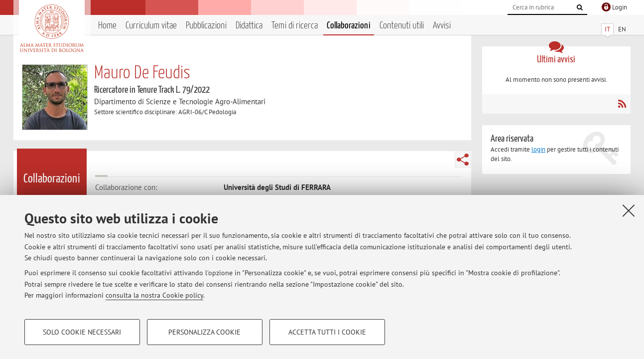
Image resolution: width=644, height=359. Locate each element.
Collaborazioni (349, 26)
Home (107, 26)
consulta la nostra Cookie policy (154, 295)
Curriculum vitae (151, 26)
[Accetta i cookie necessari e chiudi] (629, 210)
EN (622, 29)
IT (607, 29)
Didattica (249, 26)
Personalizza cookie (204, 332)
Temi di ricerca (295, 26)
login (538, 149)
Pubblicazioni (206, 26)
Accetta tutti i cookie (327, 332)
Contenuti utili (402, 26)
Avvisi (442, 26)
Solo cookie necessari (82, 332)
